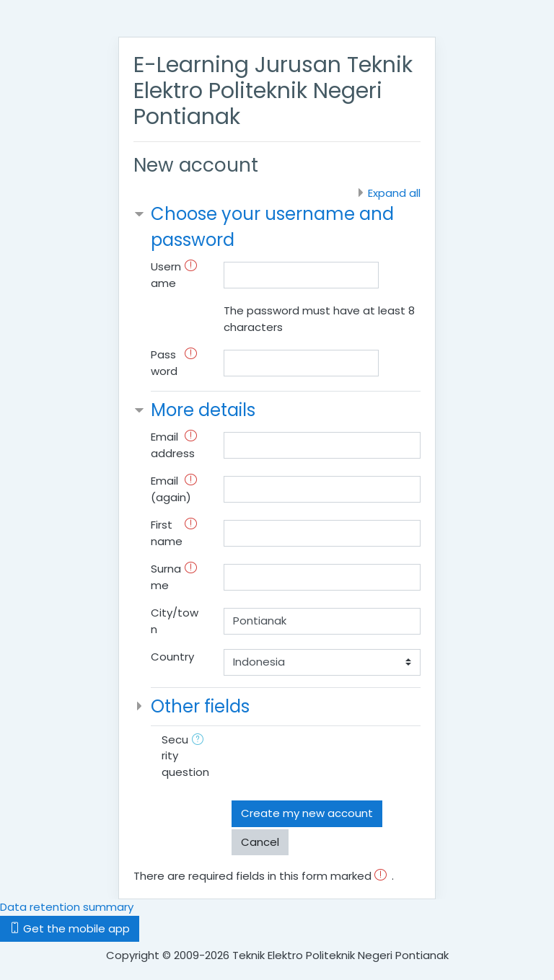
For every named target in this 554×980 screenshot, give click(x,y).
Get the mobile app (70, 928)
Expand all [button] (394, 193)
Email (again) (171, 489)
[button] (201, 741)
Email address (173, 445)
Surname (166, 577)
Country (172, 657)
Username (166, 275)
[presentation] (341, 760)
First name (167, 533)
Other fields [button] (200, 706)
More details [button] (203, 410)
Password (164, 363)
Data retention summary (67, 907)
